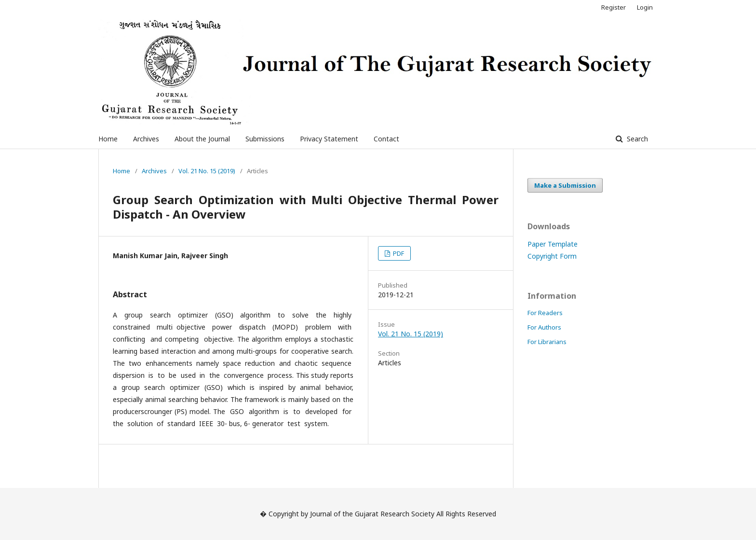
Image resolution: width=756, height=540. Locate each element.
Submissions (265, 139)
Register (614, 7)
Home (108, 139)
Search (636, 139)
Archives (146, 139)
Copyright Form (552, 256)
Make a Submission (565, 185)
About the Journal (202, 139)
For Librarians (547, 342)
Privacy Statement (329, 139)
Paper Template (553, 244)
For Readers (545, 313)
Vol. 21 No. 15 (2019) (207, 171)
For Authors (544, 327)
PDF (398, 253)
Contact (386, 139)
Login (645, 7)
